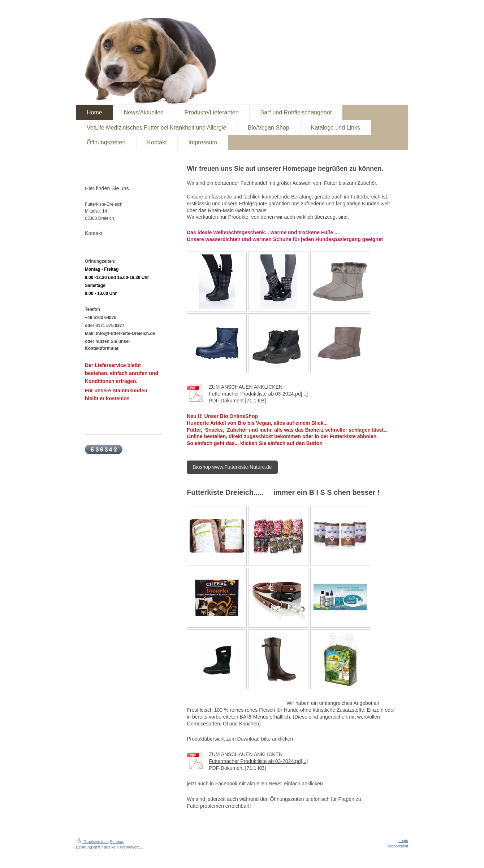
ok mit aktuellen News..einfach (266, 784)
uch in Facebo (216, 784)
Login (403, 841)
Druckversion (92, 842)
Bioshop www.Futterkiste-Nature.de (232, 467)
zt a (196, 784)
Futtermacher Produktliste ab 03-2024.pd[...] (258, 394)
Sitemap (117, 842)
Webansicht (398, 846)
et (190, 784)
